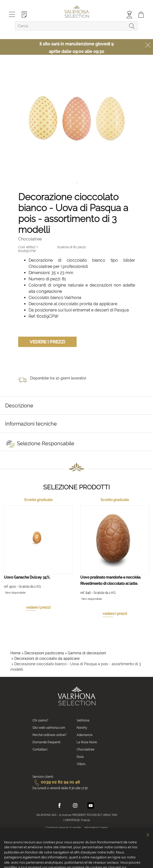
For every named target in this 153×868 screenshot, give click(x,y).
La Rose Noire (87, 742)
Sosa (80, 757)
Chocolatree (85, 749)
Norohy (82, 728)
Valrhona (83, 720)
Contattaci (40, 749)
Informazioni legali (93, 834)
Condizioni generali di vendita (63, 828)
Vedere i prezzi (47, 342)
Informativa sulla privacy (64, 834)
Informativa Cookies (96, 828)
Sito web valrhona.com (49, 728)
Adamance (85, 735)
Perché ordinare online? (49, 735)
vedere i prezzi (38, 607)
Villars (81, 764)
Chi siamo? (40, 720)
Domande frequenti (46, 742)
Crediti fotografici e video (75, 840)
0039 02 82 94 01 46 (56, 782)
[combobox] (76, 26)
